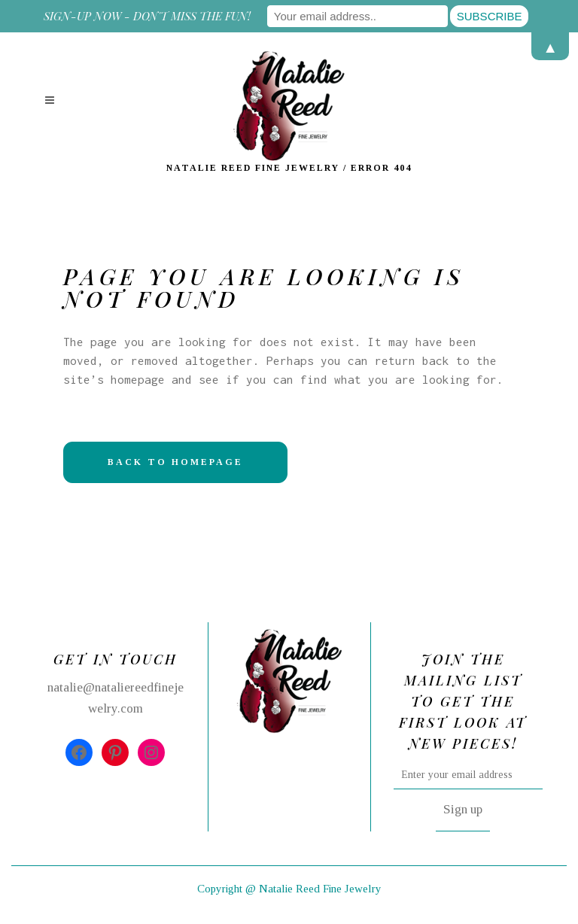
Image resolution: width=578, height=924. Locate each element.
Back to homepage (175, 462)
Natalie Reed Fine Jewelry (253, 168)
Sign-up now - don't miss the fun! (147, 16)
